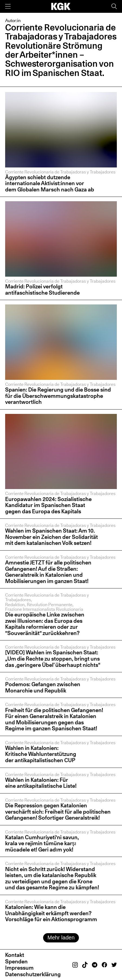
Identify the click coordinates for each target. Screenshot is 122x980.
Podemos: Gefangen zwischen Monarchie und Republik (43, 687)
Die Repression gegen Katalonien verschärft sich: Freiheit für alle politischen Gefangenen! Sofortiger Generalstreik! (58, 811)
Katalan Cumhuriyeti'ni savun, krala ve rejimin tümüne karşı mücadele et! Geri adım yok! (42, 843)
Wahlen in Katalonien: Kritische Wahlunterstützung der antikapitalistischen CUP (41, 754)
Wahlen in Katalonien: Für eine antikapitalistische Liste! (41, 783)
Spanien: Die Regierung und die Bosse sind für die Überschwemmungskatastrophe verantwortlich (58, 396)
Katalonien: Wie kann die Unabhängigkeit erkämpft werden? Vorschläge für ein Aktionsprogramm (51, 913)
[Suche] (114, 6)
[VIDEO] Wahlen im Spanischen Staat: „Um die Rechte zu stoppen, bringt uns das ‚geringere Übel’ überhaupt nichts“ (53, 658)
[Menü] (8, 6)
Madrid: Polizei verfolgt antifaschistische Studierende (43, 289)
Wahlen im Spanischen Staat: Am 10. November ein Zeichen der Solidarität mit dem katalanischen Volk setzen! (52, 537)
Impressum (19, 968)
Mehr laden (61, 938)
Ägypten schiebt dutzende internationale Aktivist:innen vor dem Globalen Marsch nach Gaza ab (50, 183)
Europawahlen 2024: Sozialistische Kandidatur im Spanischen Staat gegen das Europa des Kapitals (48, 505)
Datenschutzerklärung (33, 974)
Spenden (16, 961)
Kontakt (15, 955)
